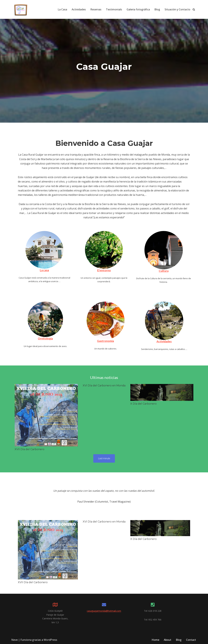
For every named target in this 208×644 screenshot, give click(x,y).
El (99, 270)
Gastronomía (105, 341)
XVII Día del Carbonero (29, 449)
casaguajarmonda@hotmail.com (104, 611)
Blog (157, 9)
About (168, 640)
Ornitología (45, 338)
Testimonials (114, 9)
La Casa (62, 9)
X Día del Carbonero (143, 404)
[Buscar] (194, 9)
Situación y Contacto (177, 9)
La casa (44, 270)
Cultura (164, 271)
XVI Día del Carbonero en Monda (104, 386)
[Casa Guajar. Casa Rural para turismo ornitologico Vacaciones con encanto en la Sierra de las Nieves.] (21, 9)
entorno (105, 270)
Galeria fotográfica (138, 9)
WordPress (50, 640)
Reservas (96, 9)
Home (155, 640)
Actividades (79, 9)
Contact (191, 640)
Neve (15, 640)
